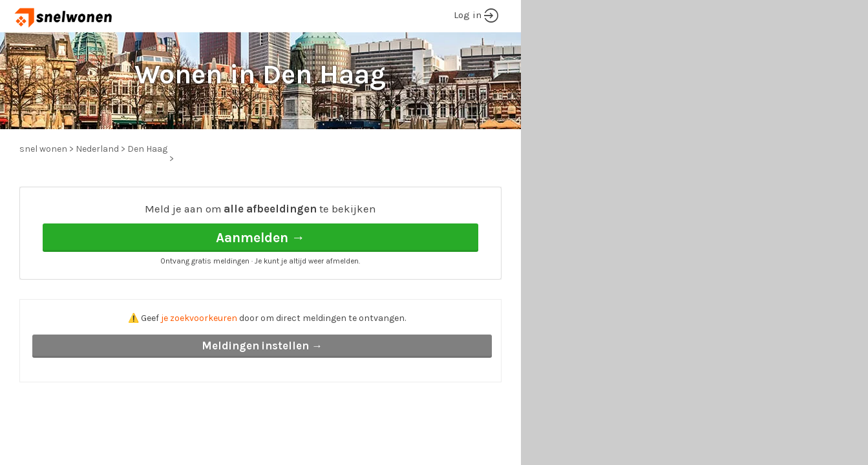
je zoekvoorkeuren (199, 318)
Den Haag (147, 149)
